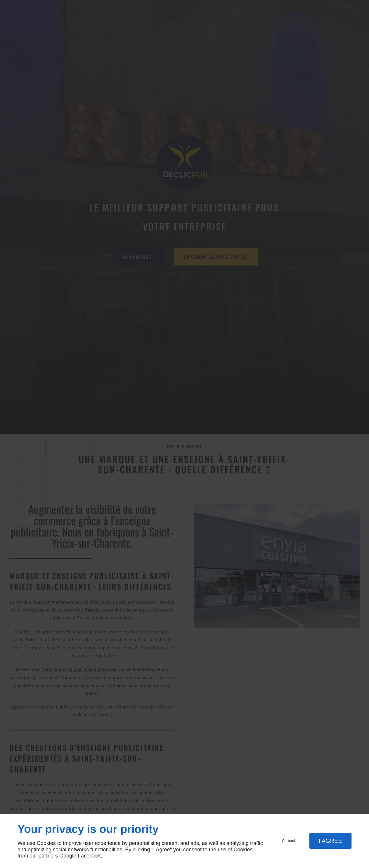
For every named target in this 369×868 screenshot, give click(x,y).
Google (68, 856)
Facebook (89, 856)
